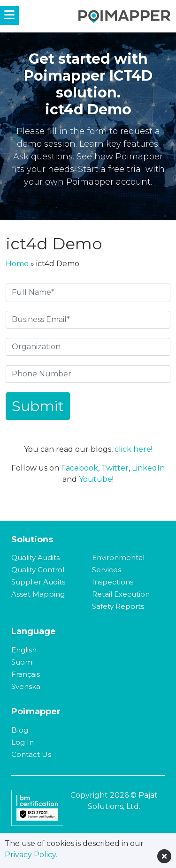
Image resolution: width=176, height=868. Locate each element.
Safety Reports (118, 606)
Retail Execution (121, 594)
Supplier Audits (38, 582)
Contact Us (31, 754)
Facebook (80, 468)
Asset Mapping (38, 594)
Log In (23, 742)
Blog (20, 730)
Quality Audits (35, 557)
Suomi (23, 662)
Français (26, 674)
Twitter (115, 468)
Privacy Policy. (31, 855)
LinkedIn (148, 468)
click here (133, 449)
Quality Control (38, 570)
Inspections (113, 582)
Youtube (96, 479)
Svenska (26, 686)
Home (17, 264)
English (24, 650)
